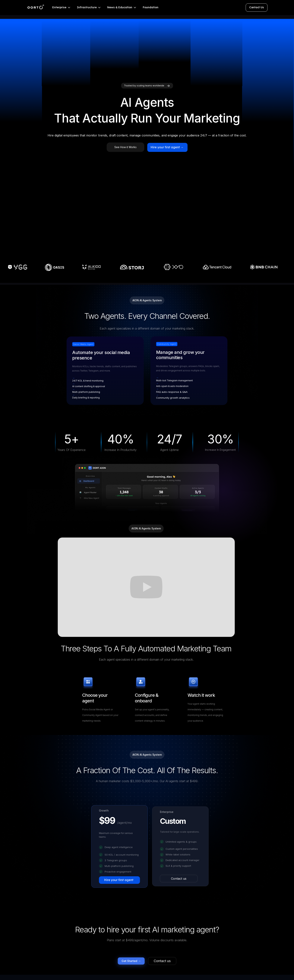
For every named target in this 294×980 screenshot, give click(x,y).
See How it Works (125, 147)
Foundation (151, 7)
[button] (62, 7)
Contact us (179, 879)
